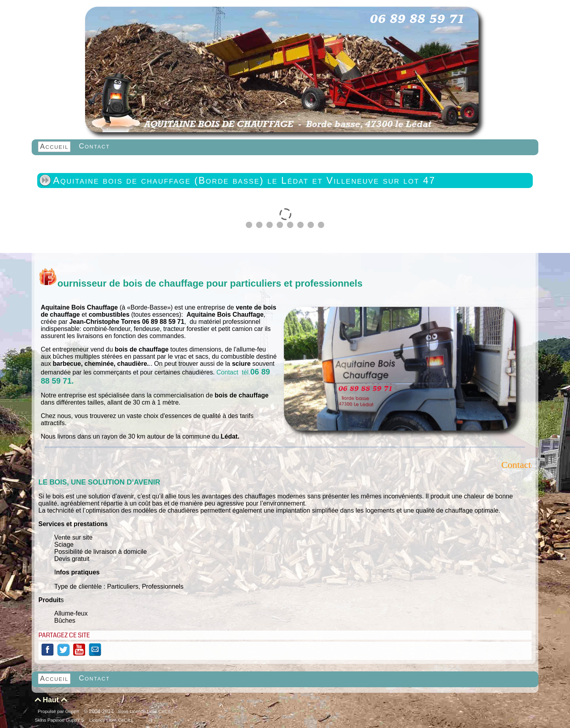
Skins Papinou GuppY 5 (61, 720)
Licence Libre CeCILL (111, 720)
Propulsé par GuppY (59, 711)
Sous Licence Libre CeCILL (147, 711)
